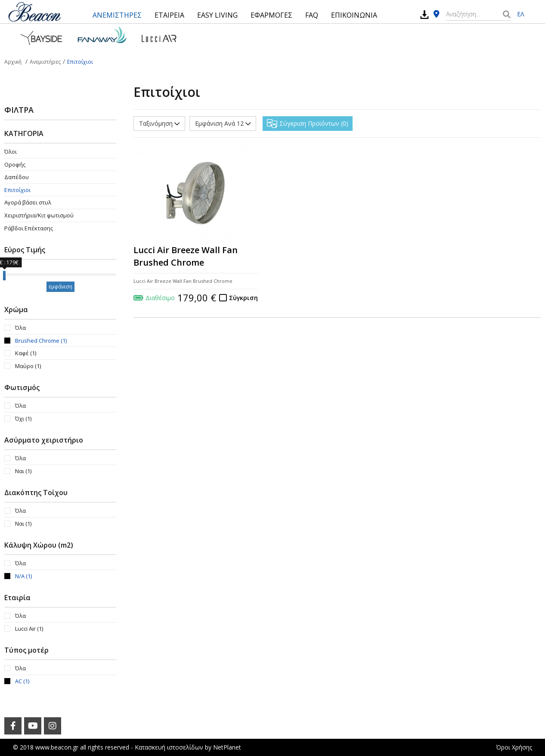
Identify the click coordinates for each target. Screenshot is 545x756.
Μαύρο (28, 366)
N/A (23, 576)
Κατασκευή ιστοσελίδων (169, 747)
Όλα (20, 328)
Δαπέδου (17, 177)
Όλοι (11, 152)
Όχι (23, 418)
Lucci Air (29, 629)
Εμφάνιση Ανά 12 (223, 123)
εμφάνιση (60, 287)
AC (22, 681)
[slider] (4, 276)
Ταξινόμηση (159, 123)
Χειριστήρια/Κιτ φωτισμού (39, 215)
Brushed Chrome (41, 341)
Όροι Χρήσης (514, 747)
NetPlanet (227, 747)
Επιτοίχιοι (17, 190)
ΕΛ (520, 14)
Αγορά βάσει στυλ (28, 202)
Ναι (23, 471)
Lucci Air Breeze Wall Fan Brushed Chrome (186, 256)
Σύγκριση (243, 298)
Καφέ (26, 353)
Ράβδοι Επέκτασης (29, 228)
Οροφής (15, 164)
